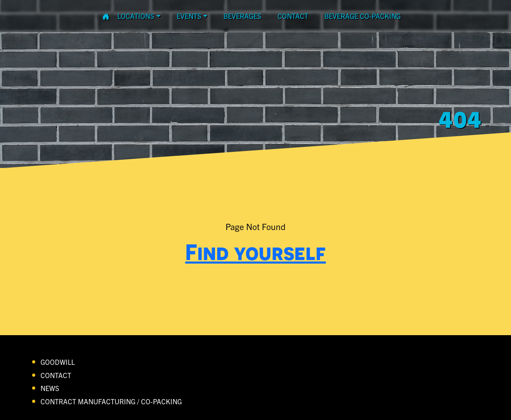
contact (293, 16)
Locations (136, 16)
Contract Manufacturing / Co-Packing (111, 401)
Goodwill (58, 362)
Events (189, 16)
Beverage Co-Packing (362, 16)
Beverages (242, 16)
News (50, 388)
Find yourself (256, 252)
